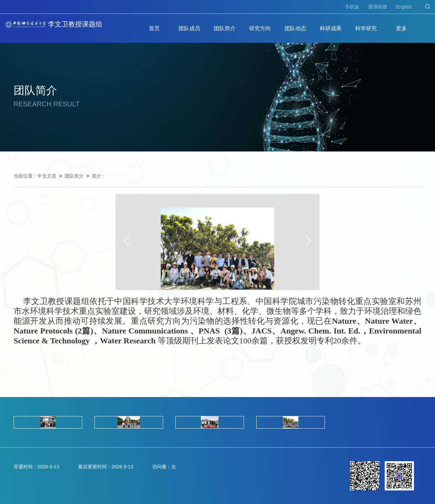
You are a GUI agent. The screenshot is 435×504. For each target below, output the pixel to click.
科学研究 (366, 28)
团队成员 (189, 28)
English (404, 7)
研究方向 (260, 28)
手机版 (352, 7)
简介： (99, 176)
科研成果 (331, 28)
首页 (154, 28)
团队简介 (225, 28)
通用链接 (378, 7)
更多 (401, 28)
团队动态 (295, 28)
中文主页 (47, 176)
